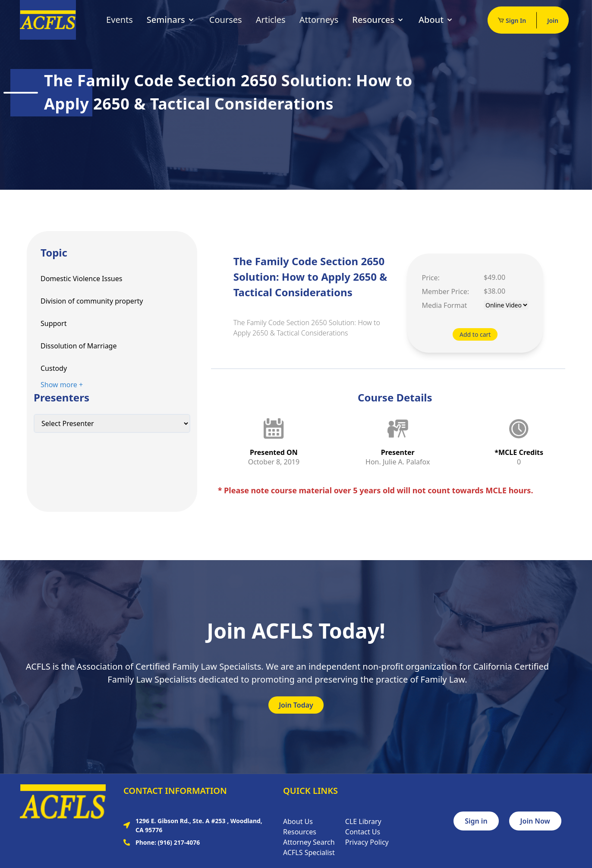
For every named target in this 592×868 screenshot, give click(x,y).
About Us (298, 821)
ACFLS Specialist (309, 852)
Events (120, 20)
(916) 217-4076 (179, 842)
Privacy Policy (367, 842)
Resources (378, 20)
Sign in (476, 821)
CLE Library (363, 821)
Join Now (535, 821)
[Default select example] (112, 423)
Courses (226, 20)
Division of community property (92, 301)
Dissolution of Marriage (79, 346)
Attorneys (319, 20)
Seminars (171, 20)
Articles (271, 20)
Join (553, 20)
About (436, 20)
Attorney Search (309, 842)
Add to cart (475, 334)
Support (54, 323)
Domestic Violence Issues (81, 279)
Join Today (296, 705)
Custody (54, 368)
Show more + (62, 385)
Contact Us (363, 832)
